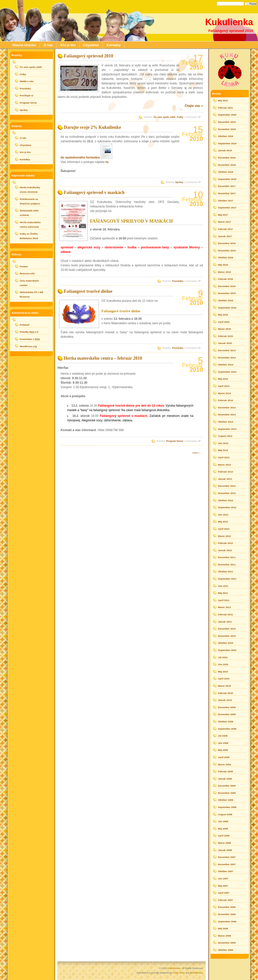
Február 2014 (226, 400)
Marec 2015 (225, 329)
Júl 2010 (223, 657)
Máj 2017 (223, 215)
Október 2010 (226, 643)
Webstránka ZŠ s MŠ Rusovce (31, 294)
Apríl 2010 (224, 679)
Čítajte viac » (194, 106)
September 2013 (227, 429)
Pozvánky (178, 281)
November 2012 (227, 493)
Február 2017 (226, 229)
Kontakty (114, 45)
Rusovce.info (27, 273)
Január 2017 (225, 236)
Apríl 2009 (224, 757)
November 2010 (227, 636)
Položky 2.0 (29, 332)
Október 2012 (226, 500)
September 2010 (227, 650)
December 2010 (227, 629)
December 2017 (227, 186)
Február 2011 (226, 614)
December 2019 (227, 122)
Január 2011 (225, 622)
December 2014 (227, 350)
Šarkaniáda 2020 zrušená (29, 213)
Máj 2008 (223, 829)
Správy (179, 182)
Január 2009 (225, 779)
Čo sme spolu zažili (165, 117)
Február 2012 (226, 543)
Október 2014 (226, 365)
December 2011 (227, 557)
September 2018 (227, 179)
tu (107, 162)
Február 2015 (226, 336)
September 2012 (227, 507)
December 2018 (227, 158)
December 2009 (227, 707)
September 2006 (227, 921)
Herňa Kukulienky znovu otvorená (30, 190)
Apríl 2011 (224, 600)
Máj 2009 (223, 750)
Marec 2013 (225, 465)
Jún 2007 (223, 879)
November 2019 (227, 129)
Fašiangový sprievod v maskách (94, 192)
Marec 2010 (225, 686)
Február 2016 (226, 279)
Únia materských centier (29, 283)
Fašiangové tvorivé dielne (88, 291)
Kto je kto (68, 45)
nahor (195, 453)
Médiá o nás (27, 81)
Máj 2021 (223, 100)
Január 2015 (225, 343)
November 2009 (227, 714)
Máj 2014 (223, 379)
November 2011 (227, 565)
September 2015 (227, 308)
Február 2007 (226, 900)
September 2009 (227, 729)
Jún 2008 (223, 821)
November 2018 (227, 165)
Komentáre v (30, 339)
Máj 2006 (223, 928)
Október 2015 (226, 300)
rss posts (230, 69)
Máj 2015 (223, 315)
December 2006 (227, 907)
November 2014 (227, 358)
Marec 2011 (225, 607)
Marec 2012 (225, 536)
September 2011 (227, 579)
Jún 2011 (223, 586)
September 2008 (227, 807)
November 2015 (227, 293)
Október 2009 (226, 722)
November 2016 (227, 250)
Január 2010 (225, 700)
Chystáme (91, 45)
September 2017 (227, 208)
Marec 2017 (225, 222)
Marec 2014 (225, 393)
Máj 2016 (223, 265)
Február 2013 (226, 472)
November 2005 (227, 943)
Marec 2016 (225, 272)
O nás (48, 45)
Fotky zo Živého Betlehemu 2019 (29, 236)
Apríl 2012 (224, 529)
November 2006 (227, 914)
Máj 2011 (223, 593)
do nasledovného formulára (80, 158)
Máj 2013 (223, 450)
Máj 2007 (223, 886)
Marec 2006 (225, 936)
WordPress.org (28, 346)
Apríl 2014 (224, 386)
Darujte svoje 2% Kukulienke (92, 127)
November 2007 (227, 864)
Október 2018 (226, 172)
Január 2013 (225, 479)
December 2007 (227, 857)
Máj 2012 (223, 522)
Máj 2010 (223, 672)
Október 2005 (226, 950)
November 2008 (227, 793)
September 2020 (227, 115)
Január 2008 (225, 850)
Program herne (175, 441)
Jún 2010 (223, 664)
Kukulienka (229, 22)
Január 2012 (225, 550)
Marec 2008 (225, 843)
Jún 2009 (223, 743)
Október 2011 (226, 572)
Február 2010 (226, 693)
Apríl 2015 (224, 322)
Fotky (180, 117)
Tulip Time (179, 973)
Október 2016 (226, 257)
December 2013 (227, 408)
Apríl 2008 (224, 836)
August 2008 (225, 814)
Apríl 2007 (224, 893)
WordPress (196, 973)
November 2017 (227, 193)
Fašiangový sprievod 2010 (88, 56)
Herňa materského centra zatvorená (30, 225)
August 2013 (225, 436)
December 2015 (227, 286)
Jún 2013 (223, 443)
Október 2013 (226, 422)
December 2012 (227, 486)
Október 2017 (226, 201)
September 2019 (227, 143)
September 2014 (227, 372)
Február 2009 (226, 771)
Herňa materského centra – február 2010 (103, 358)
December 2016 (227, 243)
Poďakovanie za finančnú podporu (30, 201)
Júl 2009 (223, 736)
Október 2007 (226, 871)
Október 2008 (226, 800)
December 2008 (227, 786)
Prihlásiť (25, 325)
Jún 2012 (223, 515)
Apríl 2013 (224, 457)
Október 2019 (226, 136)
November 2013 (227, 414)
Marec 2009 (225, 764)
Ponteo (24, 266)
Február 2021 (226, 108)
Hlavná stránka (24, 45)
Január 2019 (225, 150)
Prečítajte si (26, 95)
